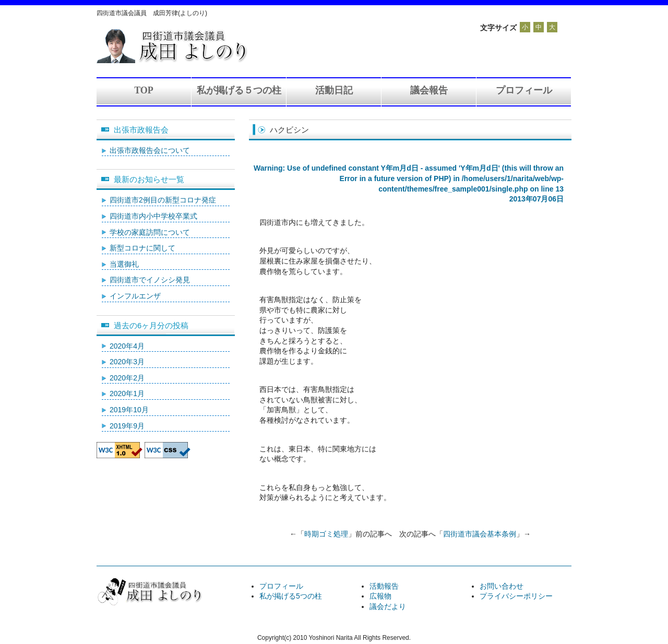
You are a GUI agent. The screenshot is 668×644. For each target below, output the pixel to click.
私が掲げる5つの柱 (291, 596)
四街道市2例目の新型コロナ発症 (163, 200)
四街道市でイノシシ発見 (150, 280)
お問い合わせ (502, 586)
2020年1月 (127, 393)
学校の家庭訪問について (150, 232)
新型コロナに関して (142, 248)
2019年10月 (129, 410)
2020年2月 (127, 378)
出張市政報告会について (150, 150)
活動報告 (384, 586)
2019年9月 (127, 426)
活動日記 (334, 90)
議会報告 (429, 90)
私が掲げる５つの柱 (239, 90)
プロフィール (524, 90)
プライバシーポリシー (516, 596)
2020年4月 (127, 346)
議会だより (388, 606)
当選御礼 (124, 264)
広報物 (380, 596)
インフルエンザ (135, 296)
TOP (144, 90)
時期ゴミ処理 (326, 534)
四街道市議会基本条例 (480, 534)
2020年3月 (127, 362)
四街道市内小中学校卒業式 (153, 216)
